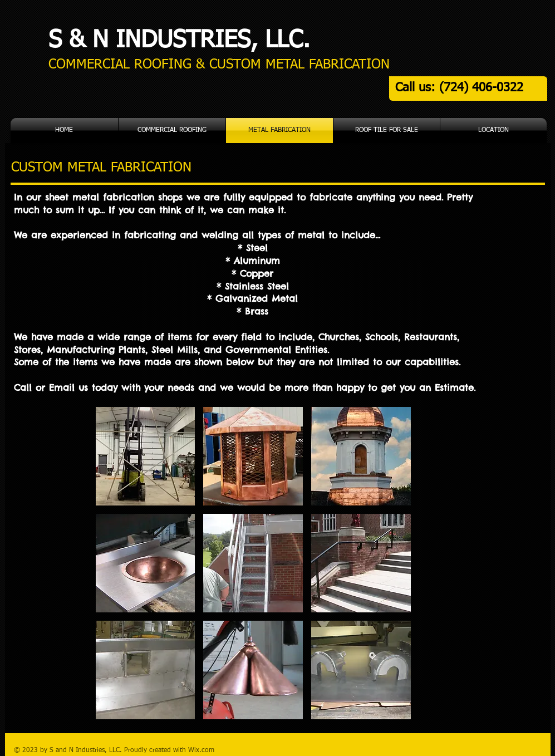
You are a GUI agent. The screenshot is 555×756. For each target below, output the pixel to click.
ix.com (204, 750)
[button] (146, 456)
